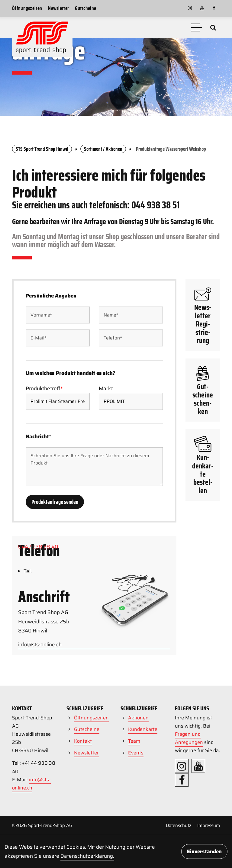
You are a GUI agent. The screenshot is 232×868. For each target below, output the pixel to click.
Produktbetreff (44, 436)
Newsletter (58, 8)
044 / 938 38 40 (38, 574)
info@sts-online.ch (31, 784)
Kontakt (83, 741)
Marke (106, 436)
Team (134, 741)
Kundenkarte (143, 729)
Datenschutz (179, 825)
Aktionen (138, 718)
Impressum (209, 825)
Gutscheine (85, 8)
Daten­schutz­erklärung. (87, 856)
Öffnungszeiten (27, 8)
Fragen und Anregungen (189, 738)
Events (136, 753)
